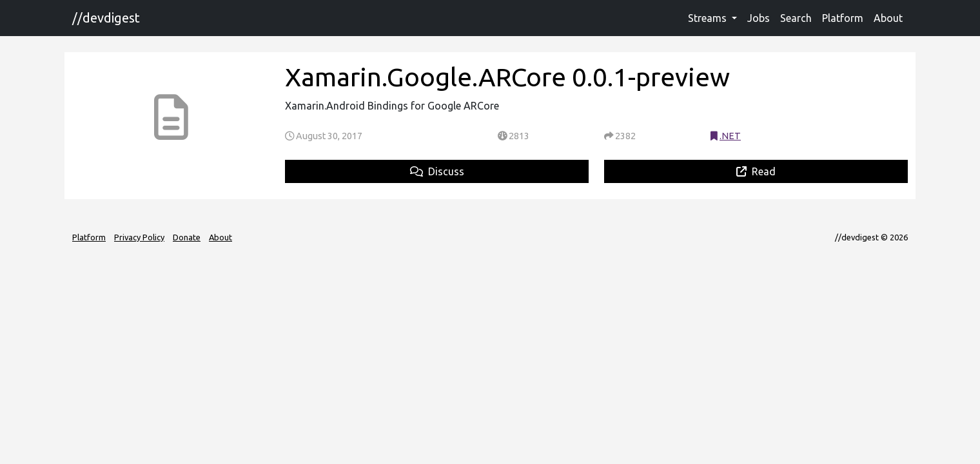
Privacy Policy (139, 237)
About (888, 18)
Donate (187, 237)
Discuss (437, 171)
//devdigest (106, 18)
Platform (843, 18)
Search (796, 18)
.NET (730, 136)
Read (756, 171)
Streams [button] (709, 18)
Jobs (759, 18)
